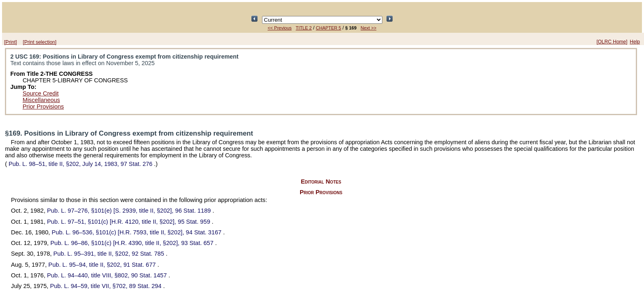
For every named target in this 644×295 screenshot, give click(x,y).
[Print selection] (40, 42)
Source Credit (41, 93)
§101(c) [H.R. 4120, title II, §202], (130, 222)
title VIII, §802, (108, 275)
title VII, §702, (106, 286)
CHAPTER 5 (329, 28)
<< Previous (280, 28)
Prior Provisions (43, 107)
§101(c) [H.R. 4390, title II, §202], (133, 243)
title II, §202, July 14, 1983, (80, 164)
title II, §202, (110, 254)
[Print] (10, 42)
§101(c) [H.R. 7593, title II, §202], (137, 232)
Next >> (369, 28)
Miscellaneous (41, 100)
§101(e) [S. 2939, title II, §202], (130, 211)
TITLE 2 (304, 28)
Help (635, 42)
